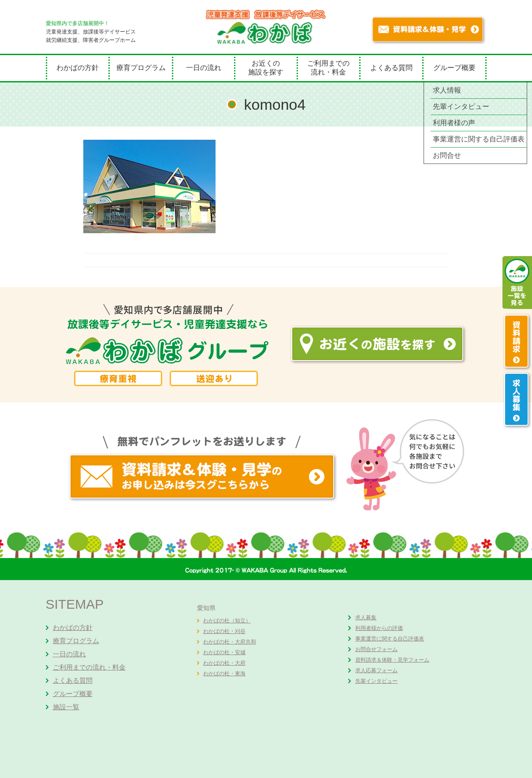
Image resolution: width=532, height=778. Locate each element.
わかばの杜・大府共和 (230, 642)
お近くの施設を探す (266, 68)
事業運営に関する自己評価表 (390, 639)
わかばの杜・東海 (224, 674)
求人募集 (366, 618)
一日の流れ (204, 68)
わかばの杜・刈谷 (224, 631)
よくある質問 (391, 68)
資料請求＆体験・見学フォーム (392, 660)
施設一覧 (66, 707)
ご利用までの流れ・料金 (328, 68)
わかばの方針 (78, 68)
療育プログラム (141, 68)
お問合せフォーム (376, 649)
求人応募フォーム (376, 670)
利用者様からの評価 (379, 628)
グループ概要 (454, 68)
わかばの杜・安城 (224, 652)
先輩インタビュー (376, 681)
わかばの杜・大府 (224, 663)
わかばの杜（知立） (227, 621)
